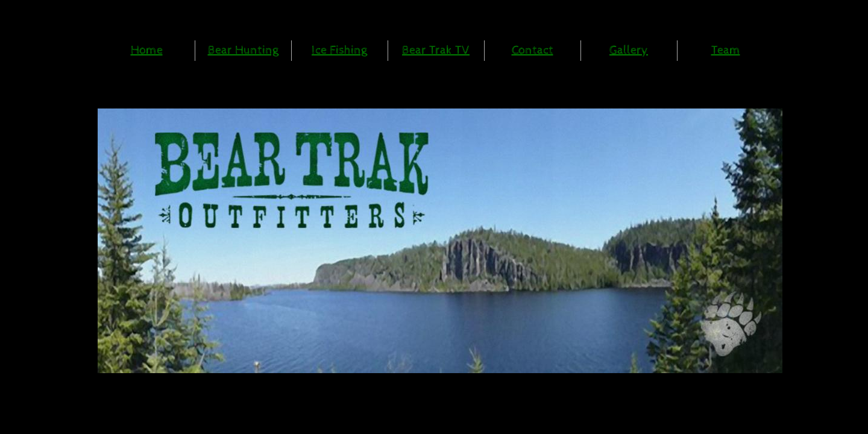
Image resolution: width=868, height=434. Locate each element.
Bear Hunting (243, 50)
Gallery (629, 50)
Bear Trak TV (436, 50)
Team (726, 50)
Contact (533, 50)
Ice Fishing (339, 50)
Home (147, 50)
